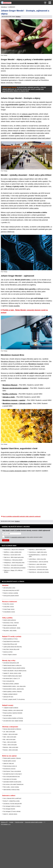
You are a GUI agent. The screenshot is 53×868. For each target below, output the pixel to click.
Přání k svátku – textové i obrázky (11, 787)
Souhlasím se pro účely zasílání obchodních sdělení (24, 537)
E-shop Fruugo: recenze (9, 609)
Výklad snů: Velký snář (8, 763)
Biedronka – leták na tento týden (11, 747)
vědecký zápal (27, 114)
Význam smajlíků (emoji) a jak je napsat (12, 676)
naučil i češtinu (40, 78)
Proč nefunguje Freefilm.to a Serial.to (12, 806)
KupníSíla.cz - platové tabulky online (37, 550)
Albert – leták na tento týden (10, 737)
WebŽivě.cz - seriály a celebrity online (13, 552)
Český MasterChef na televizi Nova (11, 641)
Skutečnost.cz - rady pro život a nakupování (14, 550)
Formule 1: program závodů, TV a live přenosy (14, 699)
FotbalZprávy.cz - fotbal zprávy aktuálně (13, 560)
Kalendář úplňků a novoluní (10, 761)
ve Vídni (38, 121)
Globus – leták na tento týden (10, 745)
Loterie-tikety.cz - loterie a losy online (37, 559)
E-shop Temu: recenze (8, 604)
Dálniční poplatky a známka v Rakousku (12, 692)
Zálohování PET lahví (8, 697)
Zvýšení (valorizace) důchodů (10, 625)
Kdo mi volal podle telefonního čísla (11, 777)
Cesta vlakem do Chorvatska (10, 779)
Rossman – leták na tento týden (11, 750)
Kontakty (11, 822)
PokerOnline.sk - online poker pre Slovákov (39, 572)
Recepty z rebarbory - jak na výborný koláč (13, 710)
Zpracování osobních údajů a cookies (34, 822)
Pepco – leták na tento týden (10, 742)
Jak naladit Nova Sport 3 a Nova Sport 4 (13, 774)
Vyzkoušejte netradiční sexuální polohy (12, 782)
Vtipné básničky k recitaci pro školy (11, 790)
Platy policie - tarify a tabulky (10, 631)
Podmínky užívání (19, 822)
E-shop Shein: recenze (8, 607)
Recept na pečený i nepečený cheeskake (13, 713)
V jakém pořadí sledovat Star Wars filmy (12, 647)
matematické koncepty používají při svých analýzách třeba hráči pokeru (26, 138)
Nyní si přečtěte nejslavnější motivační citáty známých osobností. (22, 516)
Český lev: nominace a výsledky (11, 593)
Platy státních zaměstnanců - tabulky (12, 628)
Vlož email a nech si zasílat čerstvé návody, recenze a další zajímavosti (26, 530)
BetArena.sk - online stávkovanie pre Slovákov (15, 568)
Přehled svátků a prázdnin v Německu (12, 758)
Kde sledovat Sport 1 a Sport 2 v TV (12, 678)
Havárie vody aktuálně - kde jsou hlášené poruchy (15, 671)
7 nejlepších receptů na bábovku (11, 708)
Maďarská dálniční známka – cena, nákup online (14, 686)
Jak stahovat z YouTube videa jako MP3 (12, 804)
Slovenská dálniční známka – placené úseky (13, 689)
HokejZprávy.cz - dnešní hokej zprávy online (14, 563)
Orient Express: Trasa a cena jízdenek (12, 771)
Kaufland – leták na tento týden (10, 734)
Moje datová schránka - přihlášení (11, 684)
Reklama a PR (4, 822)
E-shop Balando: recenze (9, 612)
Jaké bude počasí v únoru (9, 588)
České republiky (14, 306)
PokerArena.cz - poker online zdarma (37, 564)
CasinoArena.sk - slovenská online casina (38, 570)
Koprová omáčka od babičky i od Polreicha (13, 718)
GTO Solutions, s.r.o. (6, 824)
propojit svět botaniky (34, 198)
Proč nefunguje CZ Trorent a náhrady (12, 811)
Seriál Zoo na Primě (8, 652)
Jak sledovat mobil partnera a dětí (11, 663)
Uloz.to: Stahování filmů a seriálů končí (12, 798)
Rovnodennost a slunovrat (9, 769)
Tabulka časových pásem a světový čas (12, 665)
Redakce (18, 17)
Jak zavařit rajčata (7, 716)
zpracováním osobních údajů (18, 537)
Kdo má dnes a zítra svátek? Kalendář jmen (13, 784)
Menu (50, 3)
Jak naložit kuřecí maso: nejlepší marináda (13, 721)
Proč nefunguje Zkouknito (9, 809)
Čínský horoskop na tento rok (10, 766)
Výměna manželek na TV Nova (10, 639)
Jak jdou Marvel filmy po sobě (10, 644)
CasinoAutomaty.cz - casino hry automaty (38, 562)
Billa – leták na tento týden (9, 739)
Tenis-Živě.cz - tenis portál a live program (14, 565)
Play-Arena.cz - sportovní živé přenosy (38, 567)
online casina (34, 208)
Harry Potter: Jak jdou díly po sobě (11, 649)
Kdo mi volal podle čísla (9, 681)
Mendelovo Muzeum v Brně (10, 361)
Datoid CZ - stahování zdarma (10, 814)
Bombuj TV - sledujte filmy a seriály (11, 801)
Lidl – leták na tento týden (9, 732)
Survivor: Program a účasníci (10, 655)
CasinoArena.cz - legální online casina (38, 552)
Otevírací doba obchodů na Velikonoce (12, 729)
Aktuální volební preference (10, 620)
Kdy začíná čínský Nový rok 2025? (11, 590)
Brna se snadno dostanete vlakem (15, 471)
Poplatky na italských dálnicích (10, 694)
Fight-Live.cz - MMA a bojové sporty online (14, 557)
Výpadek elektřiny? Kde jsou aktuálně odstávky (14, 668)
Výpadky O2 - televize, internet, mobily (12, 673)
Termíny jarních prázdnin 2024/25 (11, 596)
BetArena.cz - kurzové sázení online (12, 555)
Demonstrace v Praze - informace (11, 623)
